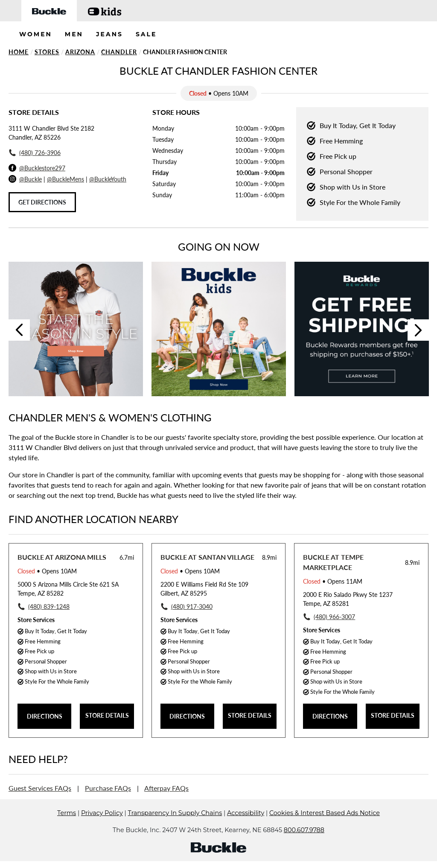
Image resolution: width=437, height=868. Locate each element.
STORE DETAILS (107, 715)
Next (418, 330)
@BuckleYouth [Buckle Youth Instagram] (108, 179)
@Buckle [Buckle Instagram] (31, 179)
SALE (146, 34)
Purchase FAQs (108, 788)
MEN (74, 34)
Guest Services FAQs (40, 788)
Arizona (80, 52)
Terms (67, 826)
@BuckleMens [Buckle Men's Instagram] (66, 179)
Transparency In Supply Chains (175, 826)
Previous (19, 330)
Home (19, 52)
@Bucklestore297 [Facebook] (42, 168)
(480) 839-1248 (49, 606)
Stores (47, 52)
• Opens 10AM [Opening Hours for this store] (47, 571)
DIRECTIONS (45, 716)
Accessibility (246, 826)
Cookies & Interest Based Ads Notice (325, 826)
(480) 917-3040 (192, 606)
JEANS (109, 34)
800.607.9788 (304, 843)
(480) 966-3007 (334, 617)
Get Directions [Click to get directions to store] (42, 202)
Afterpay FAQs (166, 788)
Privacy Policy (102, 826)
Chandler (119, 52)
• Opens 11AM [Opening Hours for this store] (333, 581)
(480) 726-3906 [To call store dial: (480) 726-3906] (40, 153)
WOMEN (36, 34)
